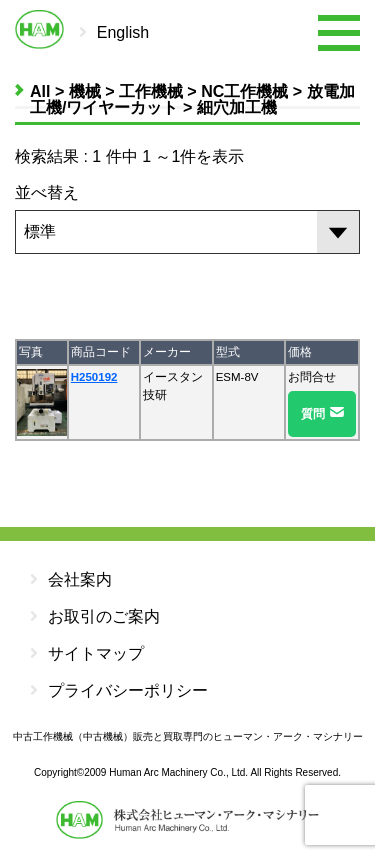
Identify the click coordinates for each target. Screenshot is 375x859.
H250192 (94, 377)
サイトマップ (87, 653)
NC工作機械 (244, 91)
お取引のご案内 (95, 616)
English (123, 32)
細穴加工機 (237, 107)
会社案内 (71, 579)
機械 (85, 91)
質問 (313, 414)
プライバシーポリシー (119, 690)
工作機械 (151, 91)
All (40, 91)
